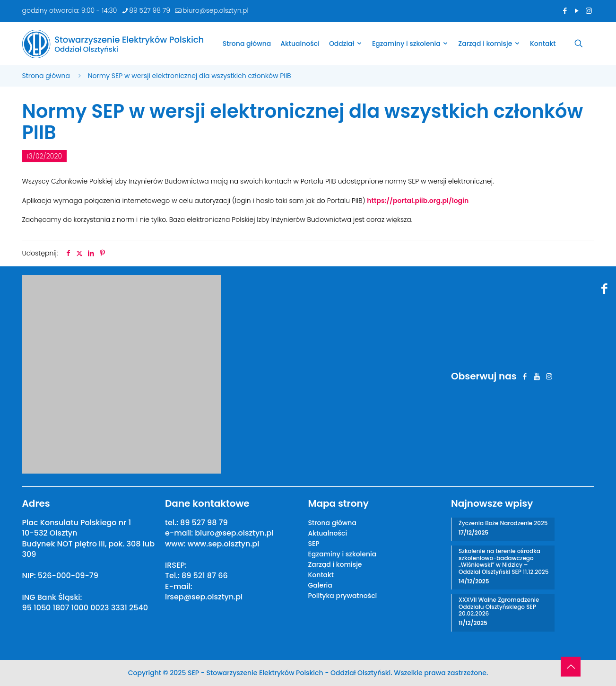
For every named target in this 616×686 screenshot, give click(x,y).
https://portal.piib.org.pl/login (418, 201)
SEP (314, 544)
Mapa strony (338, 503)
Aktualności (328, 533)
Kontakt (321, 575)
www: (176, 544)
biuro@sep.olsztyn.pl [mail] (216, 10)
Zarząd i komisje (335, 564)
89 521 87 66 (205, 576)
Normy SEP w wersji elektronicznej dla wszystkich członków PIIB (190, 76)
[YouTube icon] (577, 11)
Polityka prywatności (343, 596)
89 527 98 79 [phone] (150, 10)
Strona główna (46, 76)
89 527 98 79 (204, 523)
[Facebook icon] (565, 11)
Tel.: (173, 576)
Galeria (320, 585)
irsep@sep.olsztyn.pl (204, 597)
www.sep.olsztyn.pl (224, 544)
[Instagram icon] (589, 11)
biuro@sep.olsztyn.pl (234, 533)
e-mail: (180, 533)
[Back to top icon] (571, 667)
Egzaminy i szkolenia (343, 554)
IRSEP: (176, 565)
